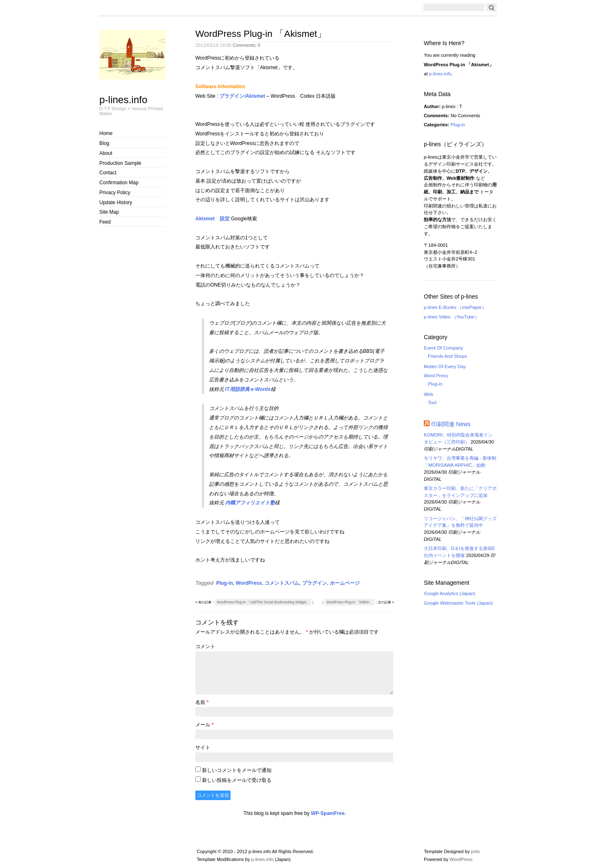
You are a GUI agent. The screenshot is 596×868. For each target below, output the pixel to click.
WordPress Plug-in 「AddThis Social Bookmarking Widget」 (263, 602)
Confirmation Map (119, 183)
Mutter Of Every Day (445, 366)
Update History (116, 203)
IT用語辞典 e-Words (248, 389)
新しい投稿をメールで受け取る (237, 780)
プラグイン (315, 583)
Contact (108, 173)
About (106, 153)
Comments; (246, 45)
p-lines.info (123, 99)
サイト (203, 747)
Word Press (436, 376)
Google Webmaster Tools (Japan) (458, 603)
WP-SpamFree (328, 813)
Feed (105, 222)
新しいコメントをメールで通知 (237, 770)
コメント (205, 646)
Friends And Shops (448, 356)
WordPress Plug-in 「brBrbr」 (350, 602)
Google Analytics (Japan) (449, 593)
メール (204, 725)
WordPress (249, 583)
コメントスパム (282, 583)
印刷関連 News (451, 424)
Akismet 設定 (213, 219)
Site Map (109, 212)
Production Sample (120, 163)
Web (429, 394)
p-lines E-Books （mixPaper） (455, 307)
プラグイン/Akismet (242, 96)
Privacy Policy (115, 193)
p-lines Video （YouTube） (452, 317)
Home (106, 133)
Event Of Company (443, 348)
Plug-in (225, 583)
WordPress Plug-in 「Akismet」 (261, 34)
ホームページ (345, 583)
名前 (202, 702)
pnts (475, 851)
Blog (104, 143)
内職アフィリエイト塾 (250, 503)
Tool (432, 403)
